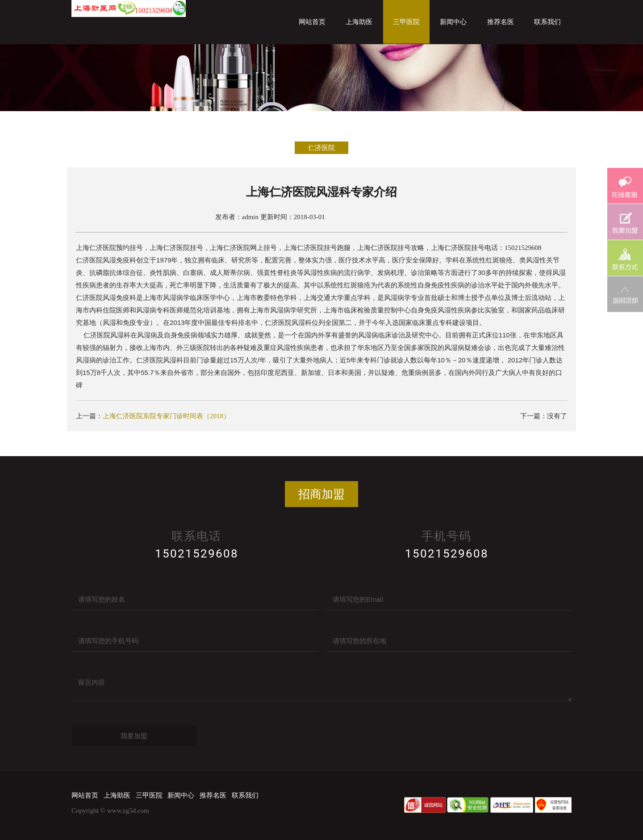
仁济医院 (321, 148)
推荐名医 (501, 22)
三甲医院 (406, 22)
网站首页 (312, 22)
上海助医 (359, 22)
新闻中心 (453, 22)
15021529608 (197, 553)
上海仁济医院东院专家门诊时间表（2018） (166, 416)
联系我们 (547, 22)
